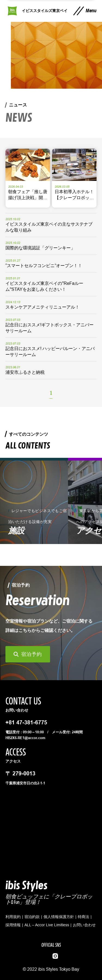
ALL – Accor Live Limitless (47, 925)
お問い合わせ (84, 925)
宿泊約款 (32, 917)
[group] (34, 501)
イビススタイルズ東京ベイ (45, 11)
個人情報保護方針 (59, 917)
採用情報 (13, 925)
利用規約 (13, 917)
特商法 (84, 917)
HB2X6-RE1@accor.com (25, 738)
